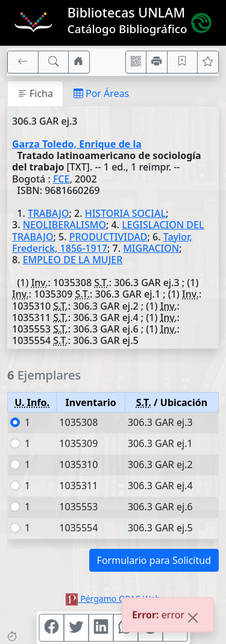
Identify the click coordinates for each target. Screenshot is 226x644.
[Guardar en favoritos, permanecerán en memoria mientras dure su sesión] (183, 62)
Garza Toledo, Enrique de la (77, 144)
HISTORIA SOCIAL (125, 213)
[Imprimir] (157, 62)
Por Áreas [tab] (101, 93)
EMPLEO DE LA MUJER (73, 260)
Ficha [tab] (35, 93)
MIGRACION (151, 248)
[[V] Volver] (23, 62)
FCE (61, 179)
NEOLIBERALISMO (64, 225)
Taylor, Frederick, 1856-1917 (102, 242)
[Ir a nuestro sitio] (79, 62)
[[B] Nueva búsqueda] (54, 62)
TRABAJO (49, 213)
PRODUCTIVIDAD (108, 237)
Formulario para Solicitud (154, 560)
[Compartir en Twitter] (76, 628)
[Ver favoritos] (208, 62)
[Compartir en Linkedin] (101, 628)
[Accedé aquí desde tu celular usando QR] (136, 62)
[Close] (193, 619)
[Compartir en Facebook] (51, 628)
